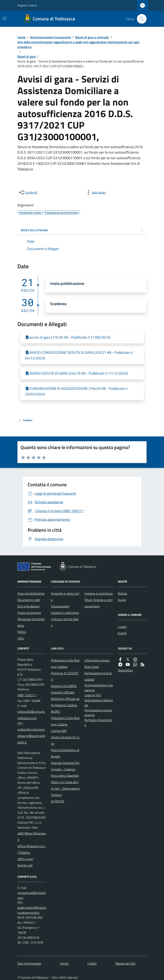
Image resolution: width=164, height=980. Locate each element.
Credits (92, 963)
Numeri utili (25, 865)
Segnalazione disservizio (99, 703)
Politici (22, 632)
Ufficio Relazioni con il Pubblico (31, 849)
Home (21, 37)
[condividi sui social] (28, 192)
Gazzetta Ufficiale (63, 692)
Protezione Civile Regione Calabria (65, 663)
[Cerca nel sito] (140, 19)
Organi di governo (29, 613)
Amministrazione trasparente (50, 37)
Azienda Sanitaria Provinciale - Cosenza (65, 766)
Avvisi (122, 600)
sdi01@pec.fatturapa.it (32, 836)
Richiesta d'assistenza (98, 722)
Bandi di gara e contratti (92, 37)
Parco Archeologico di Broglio (65, 753)
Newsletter (125, 670)
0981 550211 (27, 695)
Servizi (64, 963)
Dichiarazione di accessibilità (98, 676)
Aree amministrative (31, 593)
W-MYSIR (58, 801)
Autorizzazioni (60, 606)
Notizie (122, 593)
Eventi (122, 633)
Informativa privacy (97, 660)
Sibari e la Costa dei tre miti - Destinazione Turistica (65, 788)
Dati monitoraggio (29, 963)
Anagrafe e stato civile (65, 597)
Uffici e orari (25, 859)
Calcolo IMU (59, 731)
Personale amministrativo (31, 622)
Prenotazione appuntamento (98, 713)
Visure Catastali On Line (65, 740)
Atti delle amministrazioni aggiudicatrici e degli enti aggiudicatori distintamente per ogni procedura (78, 44)
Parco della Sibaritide (65, 776)
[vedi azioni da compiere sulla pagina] (96, 192)
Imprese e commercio (99, 593)
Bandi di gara (27, 56)
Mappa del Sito (125, 963)
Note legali (92, 667)
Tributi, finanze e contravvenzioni (99, 603)
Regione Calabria (27, 5)
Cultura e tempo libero (65, 622)
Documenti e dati (29, 600)
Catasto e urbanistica (65, 613)
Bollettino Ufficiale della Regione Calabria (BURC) (65, 705)
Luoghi (122, 627)
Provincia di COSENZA (65, 676)
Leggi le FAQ (93, 695)
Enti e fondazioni (29, 606)
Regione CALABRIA (64, 686)
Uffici (21, 638)
